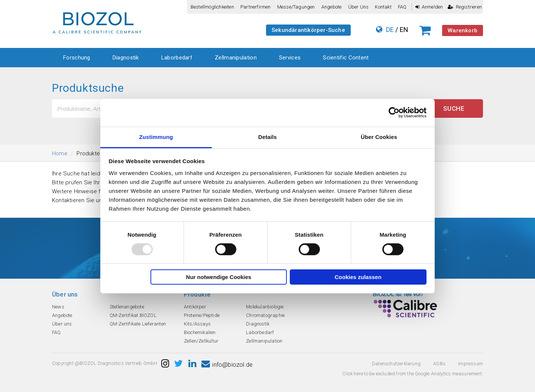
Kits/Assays (197, 324)
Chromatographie (265, 315)
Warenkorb (463, 30)
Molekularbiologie (265, 307)
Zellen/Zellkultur (201, 341)
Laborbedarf (177, 58)
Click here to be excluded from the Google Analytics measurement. (413, 374)
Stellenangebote (127, 307)
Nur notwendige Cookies (219, 277)
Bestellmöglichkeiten (212, 7)
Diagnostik (126, 58)
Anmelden (429, 7)
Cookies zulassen (358, 277)
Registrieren (465, 7)
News (58, 307)
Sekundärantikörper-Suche (308, 30)
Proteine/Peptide (202, 315)
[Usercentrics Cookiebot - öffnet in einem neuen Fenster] (394, 113)
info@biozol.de (227, 365)
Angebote (332, 7)
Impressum (471, 364)
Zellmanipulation (236, 58)
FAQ (402, 7)
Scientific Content (346, 58)
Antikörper (195, 307)
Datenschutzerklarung (396, 364)
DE (390, 30)
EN (404, 30)
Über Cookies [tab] (379, 137)
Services (290, 58)
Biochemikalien (200, 332)
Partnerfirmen (256, 7)
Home (60, 153)
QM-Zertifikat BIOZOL (133, 315)
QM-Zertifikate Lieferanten (138, 324)
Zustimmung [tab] (156, 137)
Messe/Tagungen (296, 7)
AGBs (439, 364)
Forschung (77, 58)
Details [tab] (267, 137)
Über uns (359, 7)
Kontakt (383, 7)
